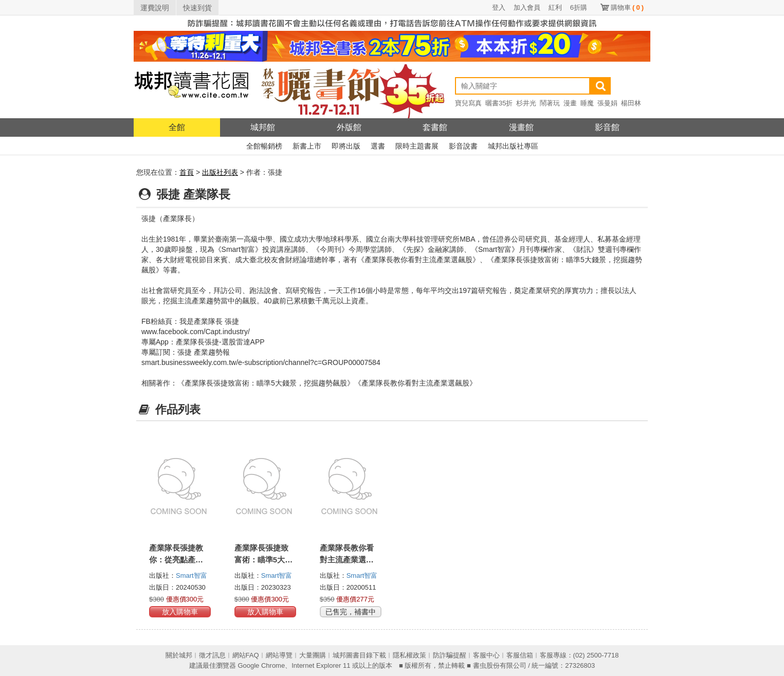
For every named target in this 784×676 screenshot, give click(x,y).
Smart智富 (192, 575)
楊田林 (631, 103)
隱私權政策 (409, 655)
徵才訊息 (212, 655)
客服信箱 (520, 655)
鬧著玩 (550, 103)
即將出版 (346, 146)
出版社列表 (220, 172)
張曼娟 (607, 103)
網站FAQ (246, 655)
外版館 (349, 127)
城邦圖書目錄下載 (359, 655)
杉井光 (526, 103)
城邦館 (263, 127)
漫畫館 (521, 127)
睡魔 (587, 103)
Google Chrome (261, 665)
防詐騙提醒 (450, 655)
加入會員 (527, 7)
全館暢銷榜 (264, 146)
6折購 (579, 7)
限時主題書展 (417, 146)
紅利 (555, 7)
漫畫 (570, 103)
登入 (499, 7)
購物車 (627, 7)
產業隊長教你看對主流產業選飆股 (347, 560)
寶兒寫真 (468, 103)
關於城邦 (179, 655)
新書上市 (307, 146)
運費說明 (155, 8)
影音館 (607, 127)
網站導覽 (279, 655)
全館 (177, 127)
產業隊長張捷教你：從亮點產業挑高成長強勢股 (176, 560)
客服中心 (486, 655)
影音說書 (463, 146)
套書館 (435, 127)
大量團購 (313, 655)
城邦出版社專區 (513, 146)
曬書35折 (499, 103)
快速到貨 (197, 8)
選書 (378, 146)
